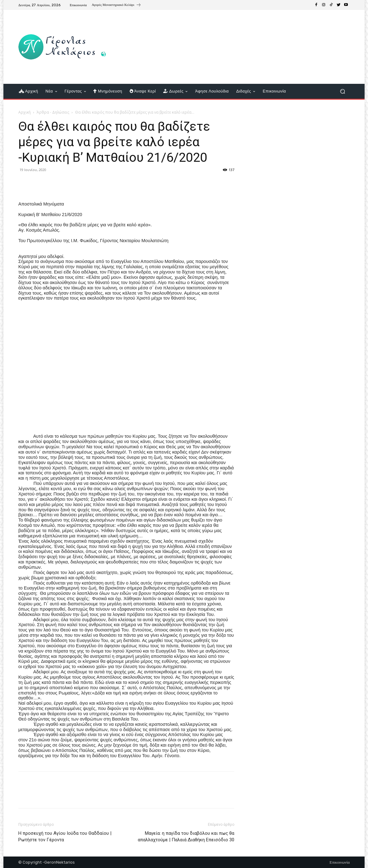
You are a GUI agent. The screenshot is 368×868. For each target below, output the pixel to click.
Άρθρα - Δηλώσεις (53, 112)
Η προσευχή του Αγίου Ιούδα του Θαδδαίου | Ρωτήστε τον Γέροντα (65, 836)
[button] (342, 91)
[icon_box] (117, 6)
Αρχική (25, 112)
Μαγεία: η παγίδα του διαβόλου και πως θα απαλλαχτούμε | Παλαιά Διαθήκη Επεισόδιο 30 (186, 836)
